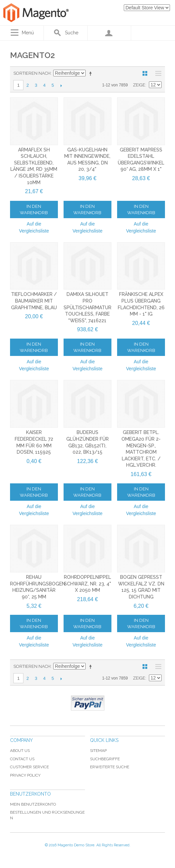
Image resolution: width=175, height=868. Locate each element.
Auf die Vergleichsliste (34, 227)
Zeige (139, 85)
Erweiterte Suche (110, 767)
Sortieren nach (32, 73)
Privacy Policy (25, 775)
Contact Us (22, 759)
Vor (61, 85)
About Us (20, 751)
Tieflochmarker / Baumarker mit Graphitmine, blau (34, 301)
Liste (157, 73)
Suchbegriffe (105, 759)
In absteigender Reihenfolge (92, 73)
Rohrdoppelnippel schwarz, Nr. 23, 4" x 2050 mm (87, 584)
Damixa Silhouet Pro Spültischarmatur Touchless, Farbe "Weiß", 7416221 (87, 307)
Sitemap (98, 751)
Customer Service (29, 767)
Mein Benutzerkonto (33, 804)
